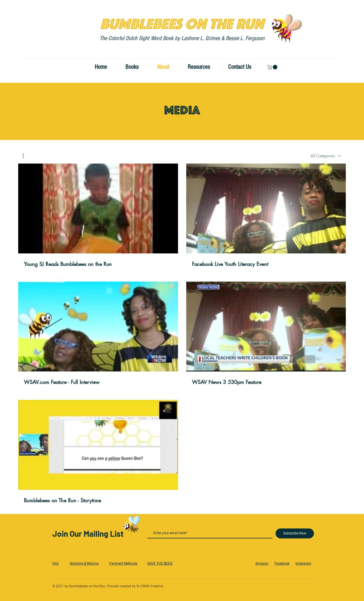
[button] (273, 67)
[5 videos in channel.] (182, 334)
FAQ (55, 563)
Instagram (303, 563)
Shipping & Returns (84, 563)
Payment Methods (123, 563)
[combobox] (326, 156)
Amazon (262, 563)
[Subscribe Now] (295, 533)
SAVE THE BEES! (160, 563)
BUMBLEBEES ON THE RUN (182, 22)
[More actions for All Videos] (26, 156)
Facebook (282, 563)
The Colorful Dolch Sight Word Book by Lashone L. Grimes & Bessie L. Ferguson (182, 38)
